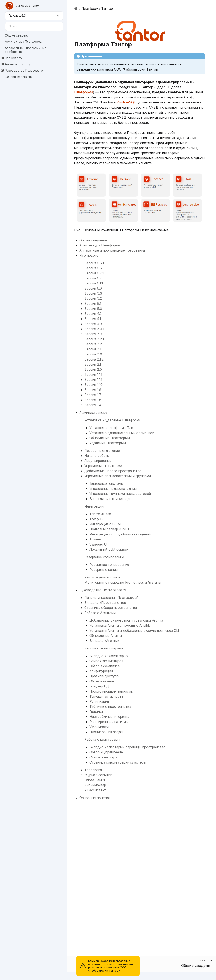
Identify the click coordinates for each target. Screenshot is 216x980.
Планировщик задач (106, 732)
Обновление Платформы (110, 438)
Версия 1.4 (93, 405)
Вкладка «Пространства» (106, 603)
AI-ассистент (95, 790)
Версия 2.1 (93, 364)
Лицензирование (98, 461)
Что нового (11, 58)
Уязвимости (99, 727)
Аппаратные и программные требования (26, 50)
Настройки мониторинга (109, 717)
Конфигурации (101, 671)
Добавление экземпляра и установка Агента (126, 620)
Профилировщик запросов (111, 691)
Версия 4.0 (93, 324)
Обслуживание (102, 681)
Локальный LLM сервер (109, 549)
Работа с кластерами (102, 739)
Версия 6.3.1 (94, 263)
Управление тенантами (103, 466)
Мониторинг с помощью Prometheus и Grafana (122, 582)
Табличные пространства (110, 706)
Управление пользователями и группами (118, 476)
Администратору (16, 64)
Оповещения (95, 780)
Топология (93, 770)
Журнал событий (98, 775)
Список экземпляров (106, 661)
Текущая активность (106, 696)
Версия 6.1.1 (94, 283)
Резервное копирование (104, 557)
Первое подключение (102, 451)
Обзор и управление (106, 752)
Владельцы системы (106, 483)
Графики (96, 712)
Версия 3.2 (93, 344)
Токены (95, 539)
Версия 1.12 (93, 380)
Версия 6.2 (93, 278)
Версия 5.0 (93, 309)
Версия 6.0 (93, 288)
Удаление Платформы (108, 443)
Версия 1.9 (93, 390)
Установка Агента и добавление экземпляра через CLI (134, 630)
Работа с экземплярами (104, 648)
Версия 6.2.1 (94, 273)
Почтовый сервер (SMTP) (111, 529)
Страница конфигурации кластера (117, 762)
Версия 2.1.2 (94, 359)
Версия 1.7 (93, 395)
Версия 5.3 (93, 293)
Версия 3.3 (93, 334)
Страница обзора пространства (111, 608)
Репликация (99, 701)
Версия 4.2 (93, 314)
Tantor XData (100, 514)
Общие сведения (18, 35)
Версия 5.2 (93, 298)
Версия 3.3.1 (94, 329)
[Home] (76, 8)
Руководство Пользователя (24, 71)
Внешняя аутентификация (110, 499)
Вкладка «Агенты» (105, 641)
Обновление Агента (106, 636)
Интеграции (94, 506)
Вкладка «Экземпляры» (109, 656)
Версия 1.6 (93, 400)
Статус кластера (103, 757)
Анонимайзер (95, 785)
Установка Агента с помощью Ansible (120, 625)
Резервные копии (104, 570)
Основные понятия (19, 77)
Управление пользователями (113, 489)
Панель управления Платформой (111, 598)
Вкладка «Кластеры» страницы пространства (127, 747)
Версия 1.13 (93, 374)
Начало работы (97, 456)
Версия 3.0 (93, 354)
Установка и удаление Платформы (113, 420)
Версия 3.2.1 (94, 339)
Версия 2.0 (93, 369)
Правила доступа (104, 676)
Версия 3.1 (93, 349)
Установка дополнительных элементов (122, 433)
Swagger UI (99, 544)
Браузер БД (99, 686)
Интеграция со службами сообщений (120, 534)
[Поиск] (34, 26)
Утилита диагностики (102, 577)
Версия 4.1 (93, 319)
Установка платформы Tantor (114, 428)
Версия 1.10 (93, 385)
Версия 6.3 (93, 268)
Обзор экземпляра (105, 666)
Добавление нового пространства (113, 471)
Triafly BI (97, 519)
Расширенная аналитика (109, 722)
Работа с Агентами (100, 613)
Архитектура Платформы (24, 42)
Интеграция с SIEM (105, 524)
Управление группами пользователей (120, 494)
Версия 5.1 (93, 304)
